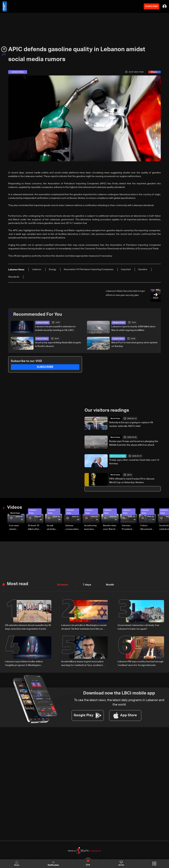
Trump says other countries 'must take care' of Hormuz (134, 461)
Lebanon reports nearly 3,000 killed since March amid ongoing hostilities (133, 328)
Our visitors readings (106, 410)
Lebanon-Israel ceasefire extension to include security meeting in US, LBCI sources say (55, 329)
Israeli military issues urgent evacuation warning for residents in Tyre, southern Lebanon (82, 662)
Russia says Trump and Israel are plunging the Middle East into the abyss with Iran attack (134, 443)
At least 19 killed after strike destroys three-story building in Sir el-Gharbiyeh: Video (35, 527)
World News (115, 418)
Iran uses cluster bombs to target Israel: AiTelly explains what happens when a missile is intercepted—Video (17, 527)
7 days (85, 584)
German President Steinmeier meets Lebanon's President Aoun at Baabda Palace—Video (128, 527)
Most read (17, 583)
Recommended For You (36, 314)
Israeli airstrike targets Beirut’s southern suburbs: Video (52, 527)
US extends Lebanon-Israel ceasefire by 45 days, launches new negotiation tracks (28, 626)
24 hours (62, 584)
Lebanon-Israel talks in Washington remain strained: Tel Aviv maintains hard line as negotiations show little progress (84, 626)
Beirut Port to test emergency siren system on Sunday (134, 344)
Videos (14, 507)
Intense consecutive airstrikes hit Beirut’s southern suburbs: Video (72, 527)
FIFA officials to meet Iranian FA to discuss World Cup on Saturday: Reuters (132, 480)
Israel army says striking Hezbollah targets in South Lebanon (58, 344)
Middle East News (117, 456)
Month (107, 584)
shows (121, 863)
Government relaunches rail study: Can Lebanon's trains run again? (138, 626)
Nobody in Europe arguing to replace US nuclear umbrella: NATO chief (131, 424)
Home (17, 863)
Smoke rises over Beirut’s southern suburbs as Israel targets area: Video (110, 527)
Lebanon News (42, 322)
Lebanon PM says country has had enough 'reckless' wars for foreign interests (141, 662)
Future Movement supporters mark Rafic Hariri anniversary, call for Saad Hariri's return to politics (148, 527)
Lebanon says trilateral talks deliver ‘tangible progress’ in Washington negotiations (24, 662)
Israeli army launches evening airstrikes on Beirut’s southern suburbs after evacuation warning (92, 527)
